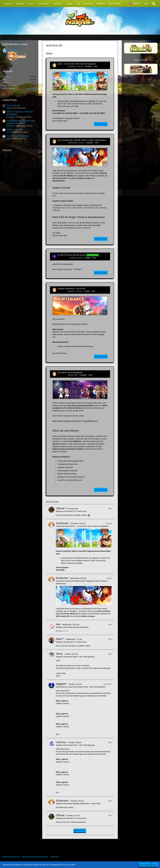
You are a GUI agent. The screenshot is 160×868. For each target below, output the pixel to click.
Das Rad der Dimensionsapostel (70, 373)
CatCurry (61, 742)
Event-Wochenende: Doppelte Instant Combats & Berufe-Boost (82, 140)
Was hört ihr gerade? (14, 130)
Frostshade (12, 50)
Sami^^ (60, 639)
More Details (145, 865)
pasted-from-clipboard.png (63, 264)
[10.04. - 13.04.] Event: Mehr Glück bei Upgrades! (77, 64)
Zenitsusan (11, 117)
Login (146, 3)
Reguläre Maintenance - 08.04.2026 (71, 289)
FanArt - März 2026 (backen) (17, 136)
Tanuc (9, 139)
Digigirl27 (61, 684)
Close (154, 865)
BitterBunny (31, 88)
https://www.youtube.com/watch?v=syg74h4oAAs (74, 421)
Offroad (9, 108)
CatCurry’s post (66, 687)
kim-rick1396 (63, 258)
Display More (80, 831)
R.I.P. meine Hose (13, 105)
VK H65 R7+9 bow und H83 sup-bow (72, 255)
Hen (8, 132)
